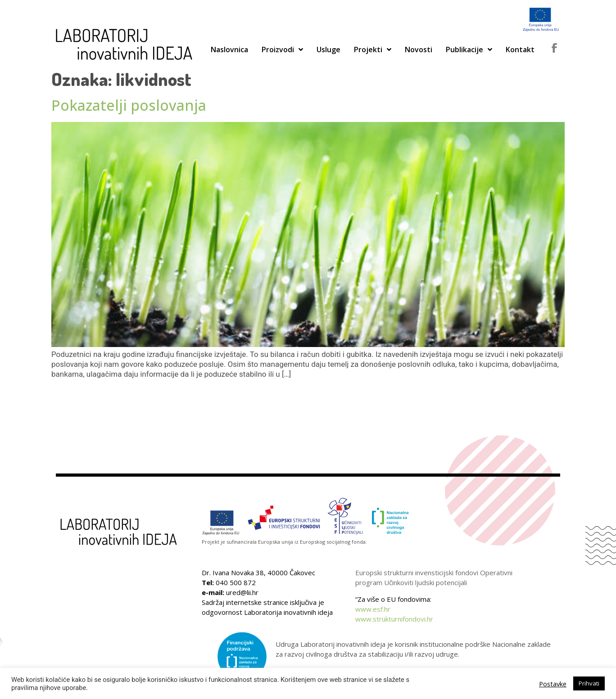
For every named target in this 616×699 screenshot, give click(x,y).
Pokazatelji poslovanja (129, 105)
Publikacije (469, 50)
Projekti (373, 50)
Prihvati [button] (589, 683)
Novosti (419, 50)
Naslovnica (229, 50)
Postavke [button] (553, 684)
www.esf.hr (373, 609)
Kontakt (520, 50)
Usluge (328, 50)
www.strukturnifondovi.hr (394, 619)
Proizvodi (282, 50)
